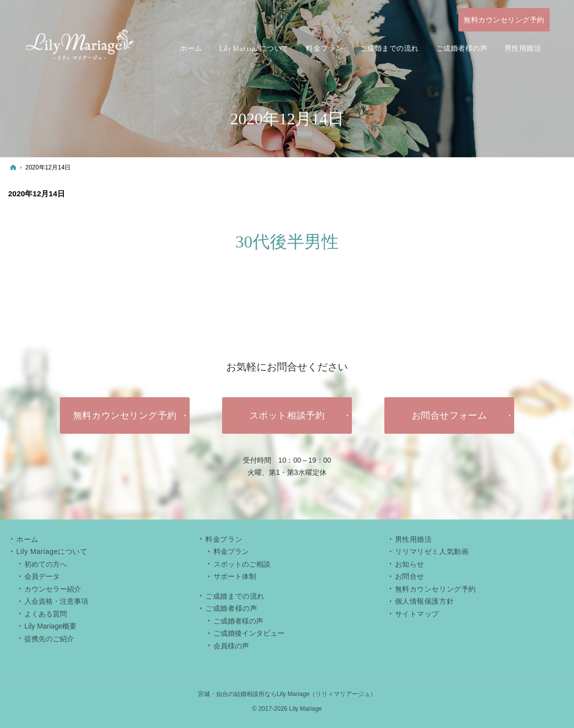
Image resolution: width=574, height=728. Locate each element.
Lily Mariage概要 (50, 626)
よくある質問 (46, 614)
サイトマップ (417, 614)
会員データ (42, 576)
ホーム (27, 539)
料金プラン (231, 551)
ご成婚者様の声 (238, 621)
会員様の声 (231, 646)
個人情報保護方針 (424, 601)
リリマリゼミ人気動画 (432, 551)
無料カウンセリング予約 (436, 589)
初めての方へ (46, 564)
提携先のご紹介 (49, 639)
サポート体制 (235, 576)
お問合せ (410, 576)
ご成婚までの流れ (235, 596)
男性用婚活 (414, 539)
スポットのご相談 (242, 564)
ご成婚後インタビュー (249, 633)
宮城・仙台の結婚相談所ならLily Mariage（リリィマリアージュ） (287, 694)
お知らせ (410, 564)
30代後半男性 (287, 242)
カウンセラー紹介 (53, 589)
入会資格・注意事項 (56, 601)
